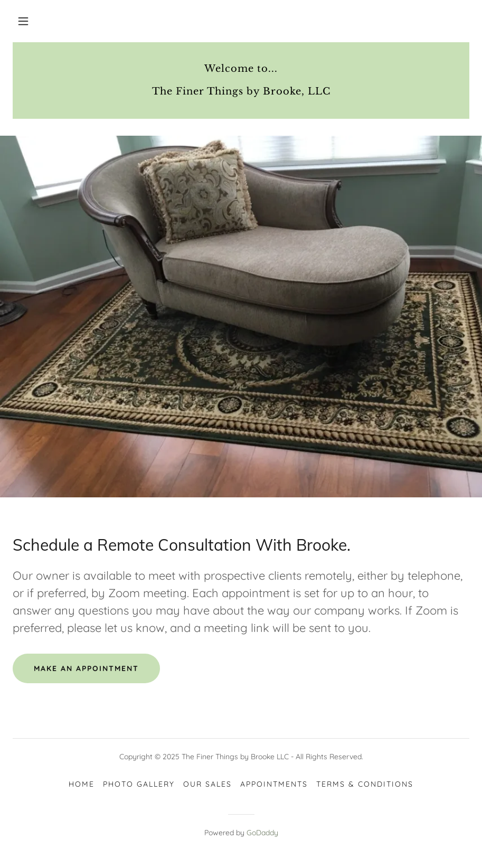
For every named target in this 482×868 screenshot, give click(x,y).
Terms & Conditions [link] (365, 784)
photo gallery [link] (139, 784)
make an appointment (86, 668)
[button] (23, 21)
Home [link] (82, 784)
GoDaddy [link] (262, 833)
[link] (241, 91)
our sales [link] (207, 784)
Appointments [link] (274, 784)
